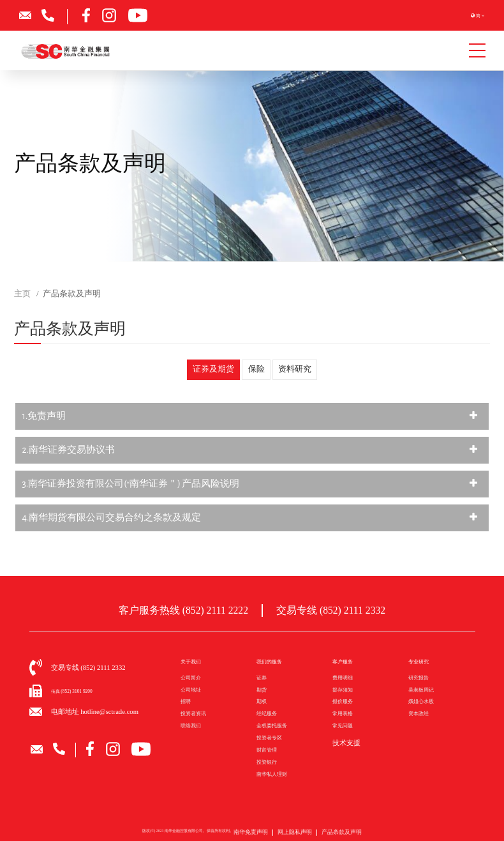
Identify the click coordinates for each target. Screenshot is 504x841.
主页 (22, 294)
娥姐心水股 (421, 700)
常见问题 (343, 724)
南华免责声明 (263, 835)
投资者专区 (269, 737)
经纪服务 (267, 712)
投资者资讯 (193, 712)
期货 (262, 688)
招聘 (186, 700)
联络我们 (191, 724)
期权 (262, 700)
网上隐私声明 (295, 835)
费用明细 (343, 677)
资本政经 (419, 712)
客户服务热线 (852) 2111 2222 (189, 609)
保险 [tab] (256, 369)
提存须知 (343, 688)
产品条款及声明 (330, 835)
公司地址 (191, 688)
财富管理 (267, 749)
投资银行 (267, 761)
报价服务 (343, 700)
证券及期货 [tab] (215, 369)
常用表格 (343, 712)
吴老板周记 (421, 688)
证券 (262, 677)
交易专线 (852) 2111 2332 (324, 609)
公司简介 (191, 677)
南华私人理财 (272, 772)
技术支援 (343, 740)
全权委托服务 (272, 724)
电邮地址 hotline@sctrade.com (81, 710)
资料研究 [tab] (293, 369)
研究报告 (419, 677)
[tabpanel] (252, 467)
